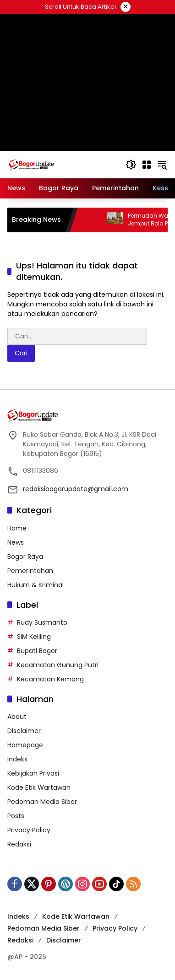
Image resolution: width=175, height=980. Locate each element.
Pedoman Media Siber (42, 802)
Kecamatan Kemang (50, 679)
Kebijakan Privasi (33, 773)
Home (17, 528)
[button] (131, 165)
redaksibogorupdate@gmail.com (76, 489)
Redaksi (19, 844)
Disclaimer (24, 731)
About (17, 717)
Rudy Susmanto (42, 622)
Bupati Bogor (37, 651)
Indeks (17, 759)
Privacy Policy (29, 830)
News (16, 542)
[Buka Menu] (147, 165)
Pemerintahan (30, 571)
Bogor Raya (25, 557)
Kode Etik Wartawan (39, 787)
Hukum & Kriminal (36, 585)
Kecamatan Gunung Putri (58, 665)
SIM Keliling (34, 637)
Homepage (25, 745)
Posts (16, 816)
